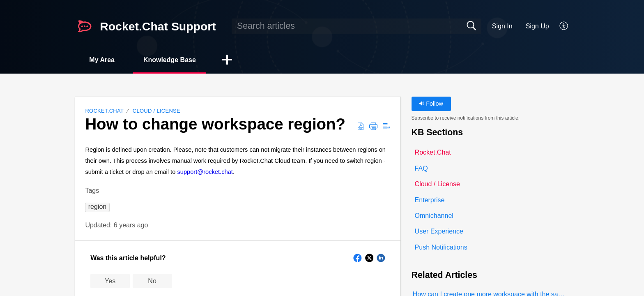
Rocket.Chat (104, 111)
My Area (102, 60)
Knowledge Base (170, 60)
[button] (564, 26)
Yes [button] (110, 281)
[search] (356, 26)
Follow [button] (431, 104)
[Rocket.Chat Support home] (85, 26)
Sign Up (537, 26)
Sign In (502, 26)
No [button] (152, 281)
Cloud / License (156, 111)
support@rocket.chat (205, 172)
